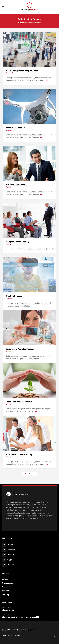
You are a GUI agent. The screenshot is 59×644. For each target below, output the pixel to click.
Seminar (9, 351)
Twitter (10, 545)
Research (6, 587)
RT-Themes (18, 630)
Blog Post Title (8, 610)
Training (9, 187)
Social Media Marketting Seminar (21, 349)
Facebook (11, 550)
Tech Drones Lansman (15, 128)
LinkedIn (11, 555)
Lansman (9, 130)
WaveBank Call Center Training (19, 455)
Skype (10, 560)
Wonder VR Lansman (15, 296)
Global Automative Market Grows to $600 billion (22, 617)
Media (10, 635)
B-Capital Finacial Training (17, 242)
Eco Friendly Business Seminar (19, 402)
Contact (17, 635)
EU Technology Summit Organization (22, 71)
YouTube (11, 565)
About (4, 635)
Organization (10, 73)
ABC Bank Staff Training (16, 185)
